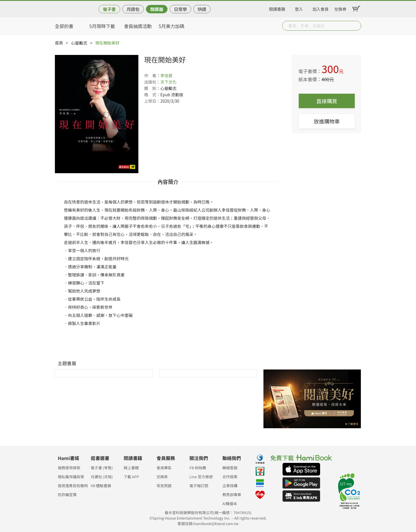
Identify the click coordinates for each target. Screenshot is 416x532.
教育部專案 (232, 495)
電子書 (109, 9)
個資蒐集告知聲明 (73, 486)
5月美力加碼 (171, 26)
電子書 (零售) (102, 468)
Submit (356, 26)
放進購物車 (327, 121)
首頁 (59, 43)
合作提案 (230, 477)
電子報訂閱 (199, 486)
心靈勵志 (79, 43)
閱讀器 (157, 9)
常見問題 (164, 486)
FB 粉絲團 (198, 468)
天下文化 (168, 82)
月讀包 (133, 9)
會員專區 (164, 468)
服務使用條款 (69, 468)
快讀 (202, 9)
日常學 (180, 9)
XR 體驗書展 (101, 486)
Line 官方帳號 (201, 477)
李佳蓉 (166, 75)
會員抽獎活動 (138, 26)
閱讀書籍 (277, 8)
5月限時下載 (102, 26)
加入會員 (321, 8)
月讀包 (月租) (102, 477)
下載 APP (131, 477)
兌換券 (340, 8)
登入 (299, 8)
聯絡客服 (230, 468)
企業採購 (230, 486)
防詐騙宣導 (67, 495)
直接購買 (327, 101)
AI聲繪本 (230, 504)
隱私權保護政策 (71, 477)
